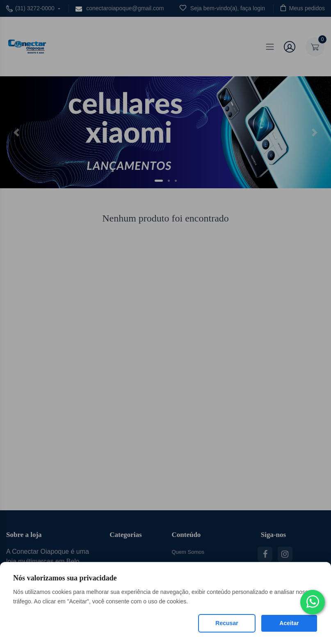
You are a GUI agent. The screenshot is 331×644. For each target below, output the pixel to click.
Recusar (227, 623)
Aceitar (289, 623)
